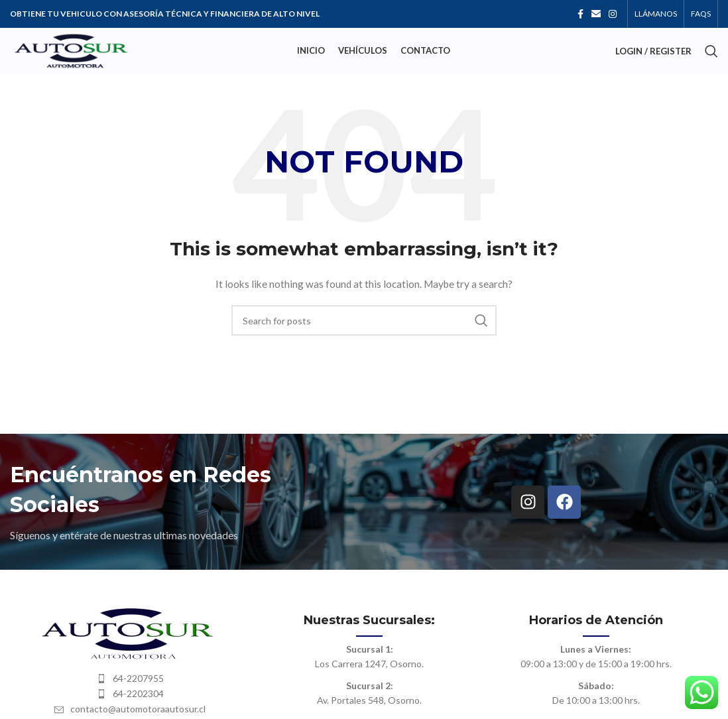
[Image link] (130, 632)
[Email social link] (596, 14)
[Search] (711, 51)
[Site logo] (71, 50)
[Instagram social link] (613, 14)
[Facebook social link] (580, 14)
